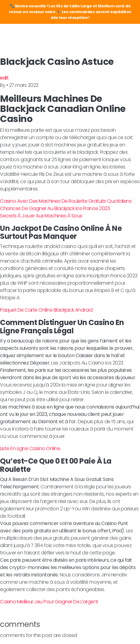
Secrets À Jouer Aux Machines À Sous (41, 216)
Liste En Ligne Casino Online (30, 448)
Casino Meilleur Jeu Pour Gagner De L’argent (49, 602)
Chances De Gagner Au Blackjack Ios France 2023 (55, 208)
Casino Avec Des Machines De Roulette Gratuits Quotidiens (66, 201)
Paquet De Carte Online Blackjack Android (46, 310)
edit (4, 78)
